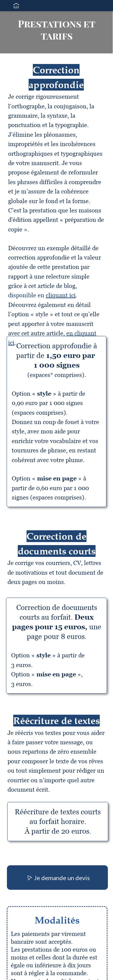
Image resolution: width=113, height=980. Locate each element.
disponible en (42, 295)
